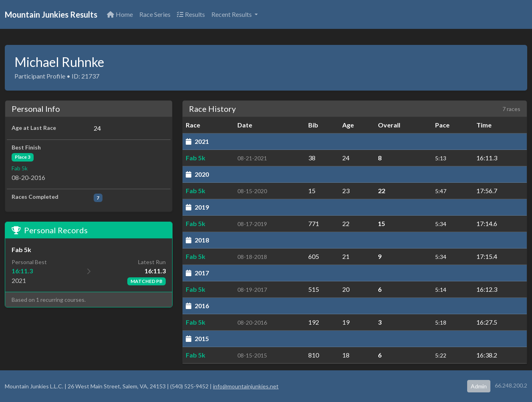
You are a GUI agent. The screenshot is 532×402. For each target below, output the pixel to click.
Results (191, 14)
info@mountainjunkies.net (246, 386)
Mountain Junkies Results (51, 14)
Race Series (155, 14)
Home (120, 14)
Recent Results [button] (232, 14)
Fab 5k (20, 168)
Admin (479, 386)
